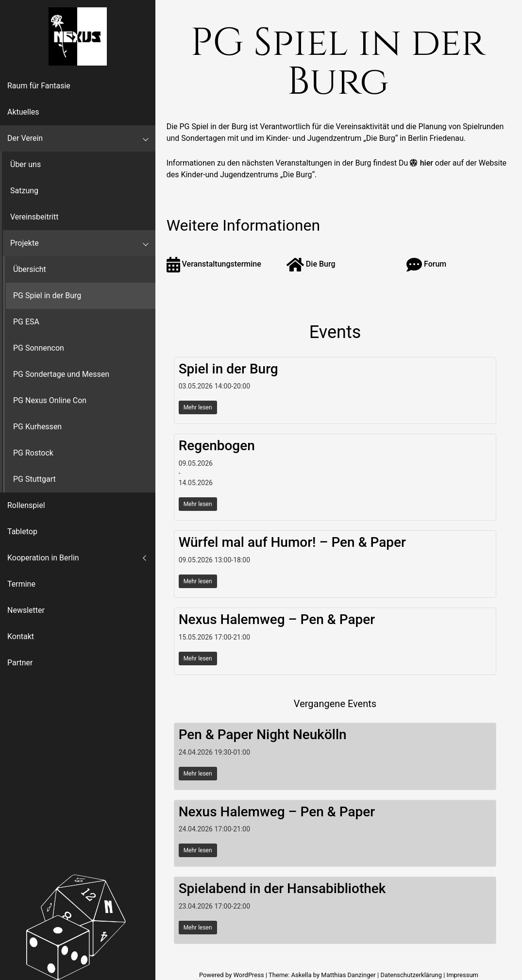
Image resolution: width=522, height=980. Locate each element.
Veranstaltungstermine (214, 264)
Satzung (24, 191)
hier (427, 163)
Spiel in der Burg (228, 369)
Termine (21, 584)
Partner (20, 663)
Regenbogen (217, 446)
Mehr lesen (198, 407)
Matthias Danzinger (348, 975)
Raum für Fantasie (39, 86)
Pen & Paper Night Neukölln (263, 735)
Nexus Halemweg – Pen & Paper (277, 619)
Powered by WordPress (232, 975)
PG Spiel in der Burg (47, 296)
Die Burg (311, 264)
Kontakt (21, 636)
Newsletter (26, 610)
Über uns (25, 164)
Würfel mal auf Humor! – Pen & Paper (292, 542)
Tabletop (22, 532)
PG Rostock (33, 453)
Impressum (463, 975)
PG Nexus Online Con (50, 400)
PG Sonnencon (39, 348)
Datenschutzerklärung (411, 975)
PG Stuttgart (34, 479)
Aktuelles (23, 112)
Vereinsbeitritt (34, 217)
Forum (426, 264)
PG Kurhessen (37, 427)
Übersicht (30, 269)
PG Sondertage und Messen (61, 374)
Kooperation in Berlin (43, 558)
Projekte (25, 243)
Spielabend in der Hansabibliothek (282, 888)
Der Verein (25, 138)
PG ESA (26, 322)
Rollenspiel (26, 505)
